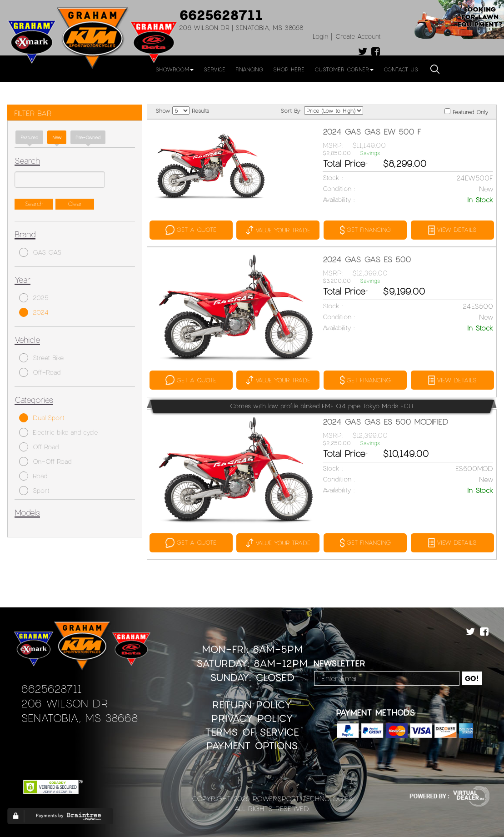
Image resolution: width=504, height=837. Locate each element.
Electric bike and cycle (58, 432)
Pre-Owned (88, 137)
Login (320, 36)
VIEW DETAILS (451, 230)
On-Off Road (45, 461)
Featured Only (466, 112)
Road (33, 476)
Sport (34, 491)
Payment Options (252, 744)
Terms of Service (252, 731)
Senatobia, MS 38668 (79, 717)
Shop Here (289, 69)
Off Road (39, 447)
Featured (29, 137)
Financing (249, 69)
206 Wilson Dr (64, 702)
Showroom (175, 69)
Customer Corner (344, 69)
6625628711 (221, 15)
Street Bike (41, 358)
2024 (34, 312)
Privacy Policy (252, 717)
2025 (34, 298)
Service (215, 69)
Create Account (358, 36)
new (57, 137)
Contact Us (401, 69)
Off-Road (40, 372)
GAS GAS (40, 252)
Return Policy (252, 704)
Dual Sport (42, 418)
